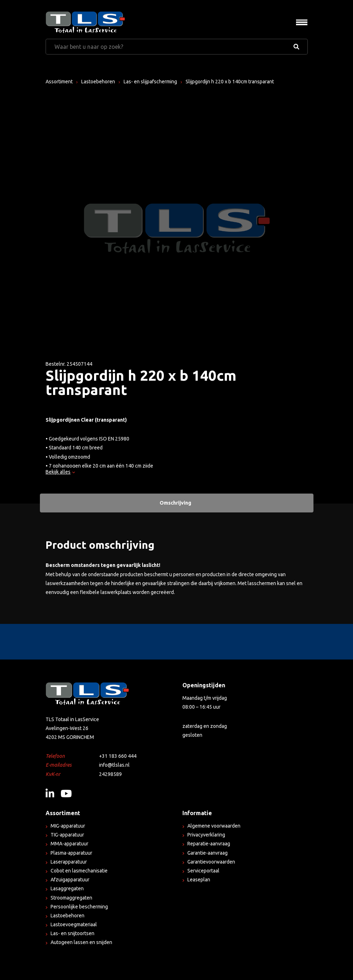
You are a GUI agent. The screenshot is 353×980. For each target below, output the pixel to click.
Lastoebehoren (98, 82)
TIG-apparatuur (67, 835)
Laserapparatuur (69, 862)
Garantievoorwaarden (211, 862)
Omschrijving (175, 503)
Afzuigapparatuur (70, 880)
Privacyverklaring (206, 835)
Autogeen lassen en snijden (81, 942)
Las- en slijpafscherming (150, 82)
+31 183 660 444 (118, 756)
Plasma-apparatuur (71, 853)
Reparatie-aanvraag (209, 844)
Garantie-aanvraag (207, 853)
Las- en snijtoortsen (72, 933)
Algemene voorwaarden (214, 826)
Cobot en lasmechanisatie (79, 871)
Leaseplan (199, 880)
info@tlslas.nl (114, 765)
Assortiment (59, 82)
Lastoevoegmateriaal (74, 924)
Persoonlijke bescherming (79, 907)
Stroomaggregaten (71, 898)
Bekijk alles (60, 472)
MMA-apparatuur (69, 844)
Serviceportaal (203, 871)
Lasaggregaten (67, 888)
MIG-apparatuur (68, 826)
